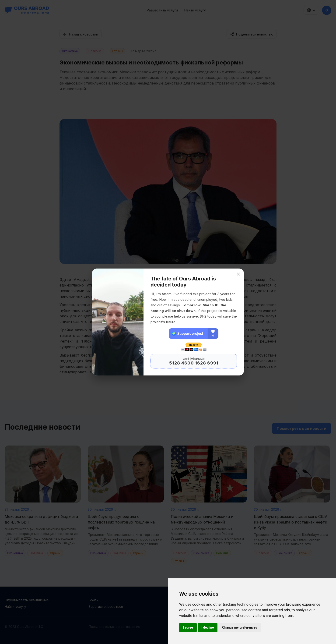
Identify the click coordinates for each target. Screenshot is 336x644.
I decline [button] (208, 627)
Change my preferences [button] (240, 627)
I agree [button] (188, 627)
